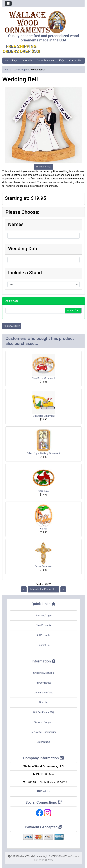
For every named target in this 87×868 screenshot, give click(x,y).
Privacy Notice (43, 683)
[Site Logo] (43, 22)
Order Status (44, 742)
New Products (43, 625)
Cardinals (44, 491)
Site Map (44, 702)
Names (16, 224)
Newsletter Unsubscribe (43, 732)
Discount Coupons (44, 722)
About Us (27, 60)
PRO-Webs (48, 860)
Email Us (43, 791)
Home (8, 70)
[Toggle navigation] (8, 3)
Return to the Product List (43, 589)
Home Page (11, 60)
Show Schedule (45, 60)
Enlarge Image (43, 167)
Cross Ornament (43, 566)
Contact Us (75, 60)
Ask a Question (12, 326)
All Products (43, 635)
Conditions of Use (43, 693)
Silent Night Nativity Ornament (43, 453)
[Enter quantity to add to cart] (35, 311)
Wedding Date (23, 248)
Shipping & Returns (44, 673)
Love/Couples (21, 70)
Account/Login (43, 615)
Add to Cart (73, 311)
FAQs (61, 60)
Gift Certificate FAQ (43, 712)
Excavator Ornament (43, 416)
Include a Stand (25, 273)
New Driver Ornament (43, 378)
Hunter (43, 529)
